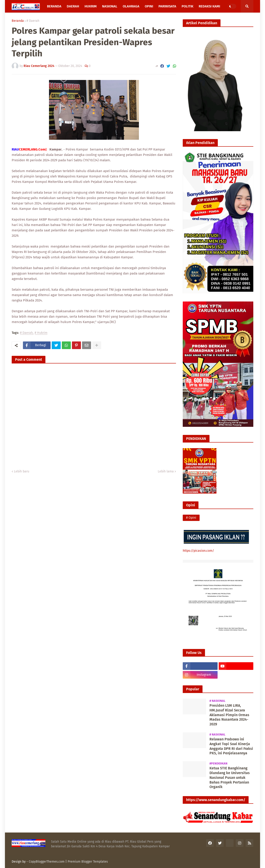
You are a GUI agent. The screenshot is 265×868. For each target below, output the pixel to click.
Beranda (18, 21)
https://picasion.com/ (198, 551)
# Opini (191, 518)
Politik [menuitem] (187, 6)
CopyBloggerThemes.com (47, 862)
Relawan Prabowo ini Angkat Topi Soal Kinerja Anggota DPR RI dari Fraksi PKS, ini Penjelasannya (231, 746)
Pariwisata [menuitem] (167, 6)
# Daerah (33, 21)
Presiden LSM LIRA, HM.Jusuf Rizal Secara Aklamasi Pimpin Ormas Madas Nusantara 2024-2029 (229, 715)
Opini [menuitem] (149, 6)
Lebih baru (22, 471)
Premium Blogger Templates (88, 862)
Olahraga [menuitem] (131, 6)
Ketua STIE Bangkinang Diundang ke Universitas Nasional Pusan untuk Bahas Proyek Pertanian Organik (230, 777)
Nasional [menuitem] (110, 6)
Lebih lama (166, 471)
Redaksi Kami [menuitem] (209, 6)
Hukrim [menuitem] (91, 6)
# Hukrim (41, 333)
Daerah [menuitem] (73, 6)
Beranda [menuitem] (54, 6)
